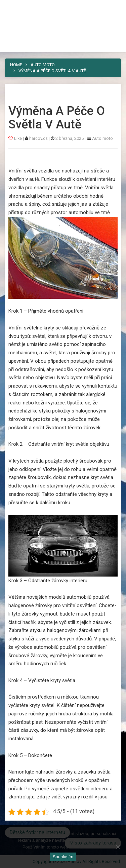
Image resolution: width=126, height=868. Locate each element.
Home (16, 65)
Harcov (20, 8)
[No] (118, 847)
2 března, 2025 (70, 138)
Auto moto (43, 65)
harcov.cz (39, 138)
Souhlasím (63, 857)
